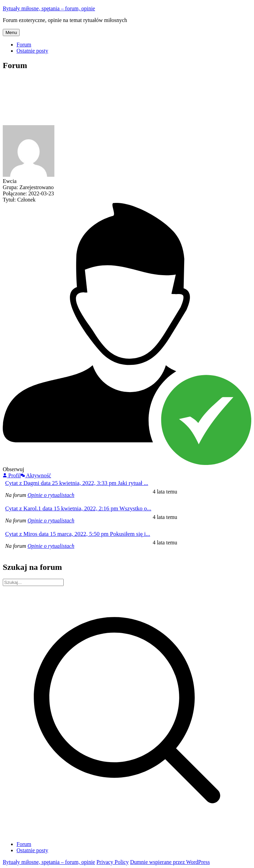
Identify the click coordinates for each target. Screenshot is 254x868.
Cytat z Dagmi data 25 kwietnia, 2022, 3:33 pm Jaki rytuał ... (77, 483)
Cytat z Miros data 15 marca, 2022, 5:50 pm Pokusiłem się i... (78, 534)
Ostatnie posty (32, 51)
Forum (24, 45)
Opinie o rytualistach (51, 495)
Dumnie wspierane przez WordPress (170, 862)
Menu (11, 32)
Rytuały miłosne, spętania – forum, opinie (49, 8)
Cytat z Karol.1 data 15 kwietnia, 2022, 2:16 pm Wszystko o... (78, 508)
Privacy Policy (113, 862)
